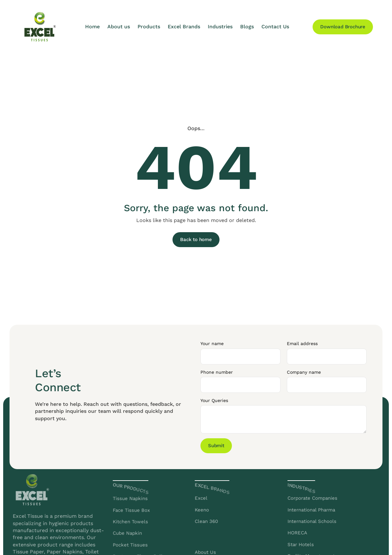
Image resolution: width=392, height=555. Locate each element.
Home (92, 27)
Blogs (247, 27)
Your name (212, 343)
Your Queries (214, 400)
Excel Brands (184, 27)
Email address (302, 343)
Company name (304, 372)
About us (119, 27)
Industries (220, 27)
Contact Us (275, 27)
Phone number (217, 372)
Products (149, 27)
